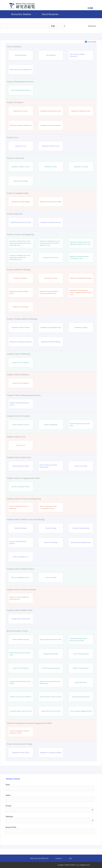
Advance (92, 26)
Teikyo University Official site (39, 858)
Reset (88, 839)
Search (75, 26)
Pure (71, 858)
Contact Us (59, 858)
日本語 (90, 8)
